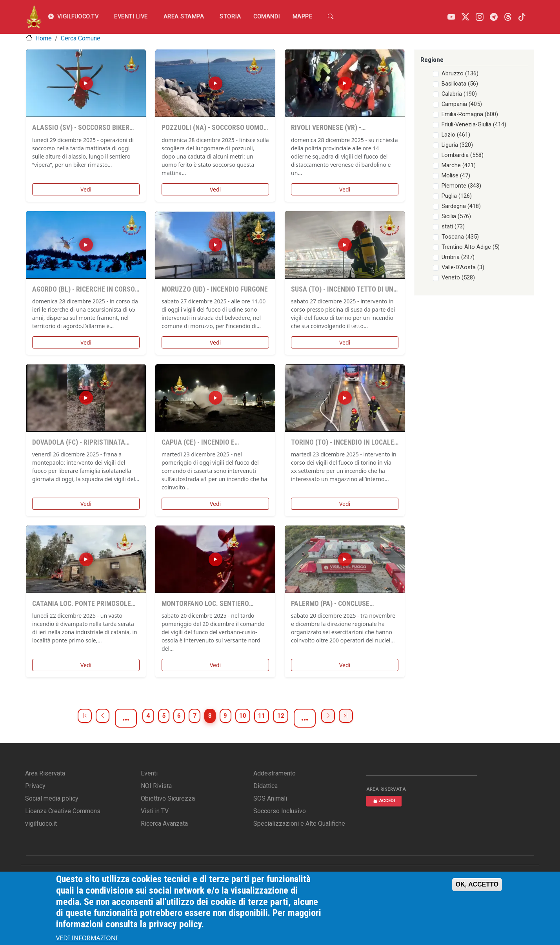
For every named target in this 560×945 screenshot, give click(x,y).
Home (44, 38)
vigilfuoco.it (41, 824)
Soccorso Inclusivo (280, 811)
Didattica (265, 786)
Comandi (267, 17)
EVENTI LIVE (131, 17)
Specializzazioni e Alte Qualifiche (299, 824)
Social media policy (52, 798)
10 (258, 718)
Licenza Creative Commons (63, 811)
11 (285, 718)
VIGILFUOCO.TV (73, 17)
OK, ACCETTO (477, 884)
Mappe (303, 17)
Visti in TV (155, 811)
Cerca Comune (81, 38)
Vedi (86, 189)
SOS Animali (270, 798)
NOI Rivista (156, 786)
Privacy (35, 786)
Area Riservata (45, 773)
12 (311, 718)
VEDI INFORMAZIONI (87, 938)
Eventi (149, 773)
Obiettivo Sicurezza (168, 798)
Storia (230, 17)
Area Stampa (184, 17)
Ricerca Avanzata (164, 824)
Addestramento (275, 773)
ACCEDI (384, 801)
